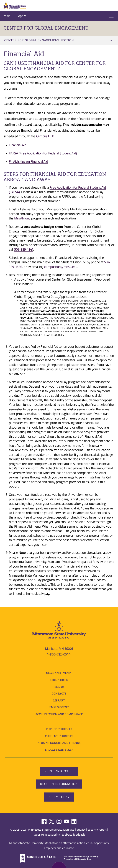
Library (59, 700)
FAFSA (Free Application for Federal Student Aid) (43, 153)
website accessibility (47, 835)
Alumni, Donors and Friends (59, 743)
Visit (7, 16)
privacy (81, 830)
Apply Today (59, 797)
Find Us (59, 687)
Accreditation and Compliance (59, 714)
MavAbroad (22, 218)
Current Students (59, 736)
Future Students (59, 729)
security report (97, 830)
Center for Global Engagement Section (58, 40)
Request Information (59, 784)
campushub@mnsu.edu (61, 267)
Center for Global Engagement (46, 28)
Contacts (59, 694)
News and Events (59, 673)
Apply (22, 16)
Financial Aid (18, 145)
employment (59, 707)
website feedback (73, 835)
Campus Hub (45, 136)
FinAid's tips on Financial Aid (28, 162)
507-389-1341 (24, 250)
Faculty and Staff (59, 750)
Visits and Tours (59, 771)
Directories (59, 680)
